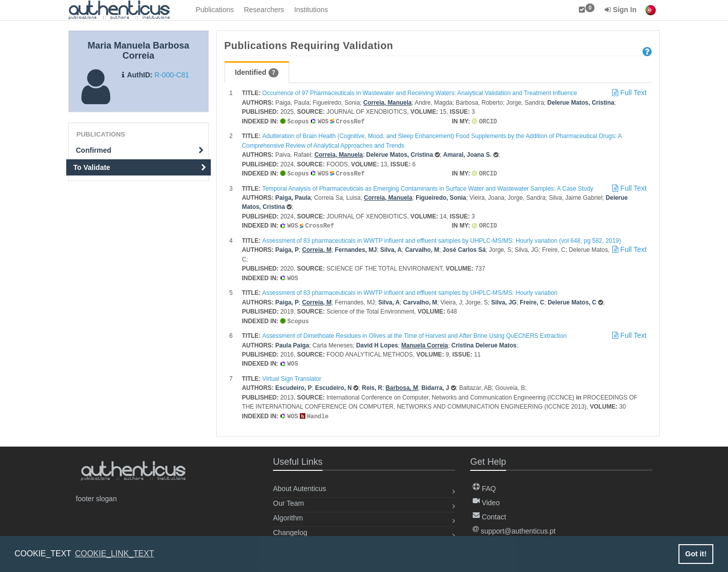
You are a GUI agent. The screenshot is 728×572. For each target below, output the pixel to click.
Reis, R (372, 385)
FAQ (484, 485)
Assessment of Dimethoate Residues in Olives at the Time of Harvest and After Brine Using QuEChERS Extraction (415, 333)
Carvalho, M (422, 248)
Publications (215, 10)
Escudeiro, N (333, 385)
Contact (489, 513)
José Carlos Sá (464, 248)
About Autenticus (300, 485)
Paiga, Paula (293, 197)
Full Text (628, 93)
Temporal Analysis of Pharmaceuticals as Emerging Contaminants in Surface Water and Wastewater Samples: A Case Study (428, 188)
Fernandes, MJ (356, 248)
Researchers (264, 10)
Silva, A (391, 248)
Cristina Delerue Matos (484, 343)
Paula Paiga (292, 343)
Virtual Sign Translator (292, 376)
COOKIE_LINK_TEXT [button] (115, 554)
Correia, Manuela (387, 103)
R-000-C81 (172, 75)
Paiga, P (287, 248)
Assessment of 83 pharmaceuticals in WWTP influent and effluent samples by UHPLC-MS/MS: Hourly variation (410, 291)
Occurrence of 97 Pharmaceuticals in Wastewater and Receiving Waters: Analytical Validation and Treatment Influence (420, 93)
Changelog (290, 529)
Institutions (311, 10)
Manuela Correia (425, 343)
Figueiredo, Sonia (441, 197)
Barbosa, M (402, 385)
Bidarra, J (435, 385)
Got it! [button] (696, 554)
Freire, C (532, 300)
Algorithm (288, 514)
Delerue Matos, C (572, 300)
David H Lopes (377, 343)
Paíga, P (287, 300)
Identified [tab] (257, 73)
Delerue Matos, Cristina (581, 103)
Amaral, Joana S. (467, 154)
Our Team (288, 500)
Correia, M (316, 248)
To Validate (140, 167)
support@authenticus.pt (514, 527)
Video (486, 499)
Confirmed (140, 150)
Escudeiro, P (294, 385)
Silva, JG (504, 300)
